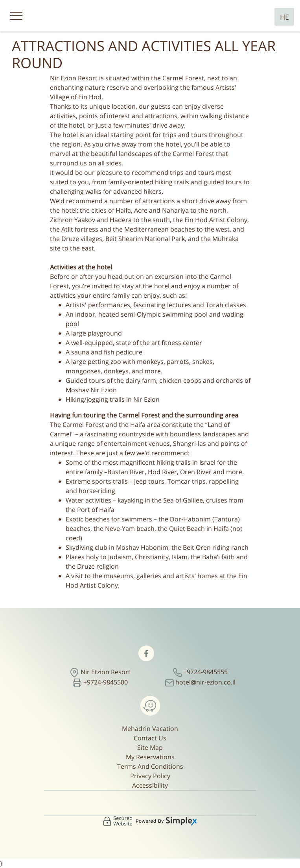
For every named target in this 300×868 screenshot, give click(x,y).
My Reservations (150, 757)
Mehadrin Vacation (150, 729)
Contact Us (150, 738)
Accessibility (150, 785)
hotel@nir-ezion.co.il (205, 682)
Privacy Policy (150, 776)
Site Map (150, 747)
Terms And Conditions (150, 766)
